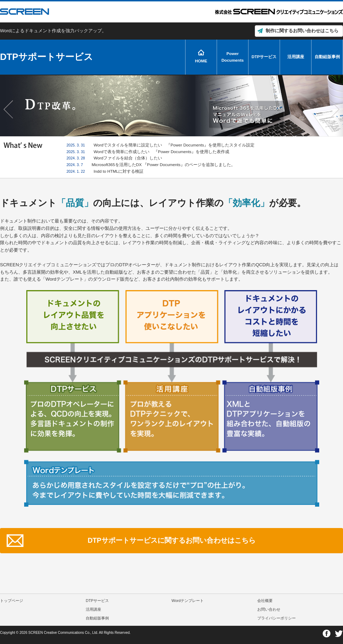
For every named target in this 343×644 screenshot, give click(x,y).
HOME (201, 61)
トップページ (12, 601)
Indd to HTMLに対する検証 (119, 171)
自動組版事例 (327, 57)
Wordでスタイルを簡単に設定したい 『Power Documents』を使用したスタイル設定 (174, 145)
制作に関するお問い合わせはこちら (302, 31)
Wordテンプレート (188, 601)
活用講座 (296, 57)
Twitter (339, 634)
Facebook (327, 634)
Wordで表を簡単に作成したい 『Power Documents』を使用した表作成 (162, 152)
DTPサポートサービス (47, 57)
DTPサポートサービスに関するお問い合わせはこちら (172, 540)
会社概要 (265, 601)
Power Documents (233, 57)
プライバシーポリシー (276, 618)
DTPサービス (264, 57)
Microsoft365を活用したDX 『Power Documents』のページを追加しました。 (163, 165)
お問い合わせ (269, 609)
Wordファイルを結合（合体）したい (128, 158)
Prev (9, 109)
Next (334, 109)
